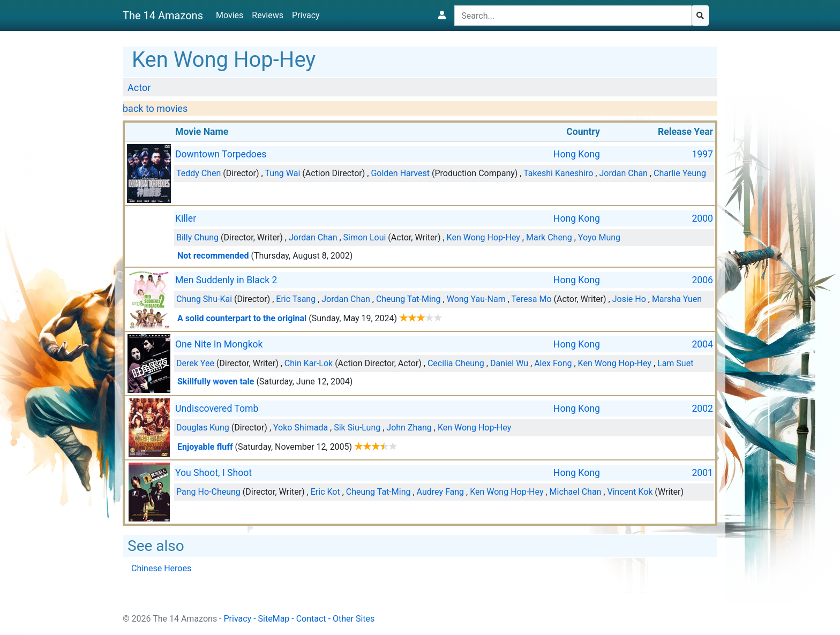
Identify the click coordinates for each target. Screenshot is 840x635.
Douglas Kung (203, 428)
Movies (230, 15)
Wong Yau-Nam (476, 299)
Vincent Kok (630, 492)
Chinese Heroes (161, 568)
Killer (186, 218)
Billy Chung (197, 237)
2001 (702, 473)
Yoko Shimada (301, 428)
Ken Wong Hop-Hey (483, 237)
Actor (139, 88)
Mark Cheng (549, 237)
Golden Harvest (400, 173)
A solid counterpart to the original (242, 318)
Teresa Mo (531, 299)
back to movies (155, 108)
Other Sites (354, 619)
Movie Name (202, 132)
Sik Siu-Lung (357, 428)
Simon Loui (365, 237)
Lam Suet (675, 363)
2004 (702, 344)
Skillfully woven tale (216, 381)
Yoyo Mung (599, 237)
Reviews (268, 15)
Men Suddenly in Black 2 (226, 280)
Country (583, 132)
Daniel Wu (509, 363)
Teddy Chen (198, 173)
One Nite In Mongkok (219, 344)
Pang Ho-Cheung (208, 492)
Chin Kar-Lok (309, 363)
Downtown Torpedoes (221, 154)
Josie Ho (629, 299)
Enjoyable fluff (205, 447)
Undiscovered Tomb (217, 409)
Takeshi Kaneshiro (558, 173)
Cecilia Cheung (456, 363)
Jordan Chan (623, 173)
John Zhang (409, 428)
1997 (702, 154)
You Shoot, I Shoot (213, 473)
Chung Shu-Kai (204, 299)
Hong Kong (577, 154)
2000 (702, 218)
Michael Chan (576, 492)
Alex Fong (553, 363)
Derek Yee (195, 363)
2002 (702, 409)
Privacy (306, 15)
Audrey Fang (441, 492)
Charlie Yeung (680, 173)
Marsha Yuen (677, 299)
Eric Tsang (296, 299)
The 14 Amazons (163, 16)
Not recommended (213, 256)
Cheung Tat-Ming (408, 299)
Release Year (685, 132)
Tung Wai (282, 173)
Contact (311, 619)
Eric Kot (325, 492)
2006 (702, 280)
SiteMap (274, 619)
